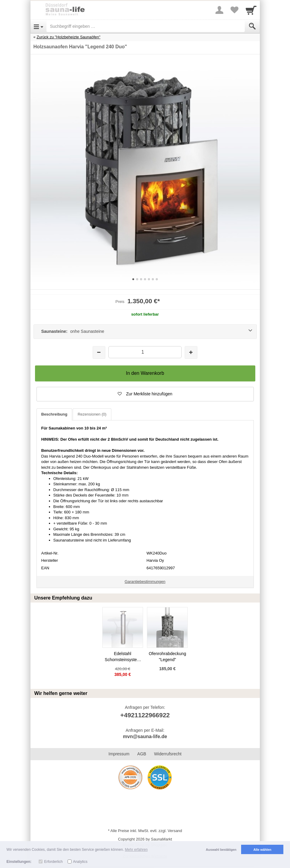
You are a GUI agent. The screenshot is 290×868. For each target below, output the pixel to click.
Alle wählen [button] (262, 850)
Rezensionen (92, 414)
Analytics (80, 862)
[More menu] (219, 10)
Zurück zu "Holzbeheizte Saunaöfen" (69, 37)
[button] (145, 394)
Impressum (119, 754)
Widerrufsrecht (168, 754)
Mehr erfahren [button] (136, 850)
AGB (142, 754)
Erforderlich (53, 862)
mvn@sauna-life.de (145, 736)
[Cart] (251, 10)
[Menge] (145, 352)
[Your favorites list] (234, 10)
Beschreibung (54, 414)
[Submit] (252, 26)
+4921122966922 (145, 715)
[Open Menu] (38, 26)
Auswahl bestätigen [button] (221, 850)
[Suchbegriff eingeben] (146, 26)
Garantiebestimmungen (145, 582)
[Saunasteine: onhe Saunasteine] (145, 332)
